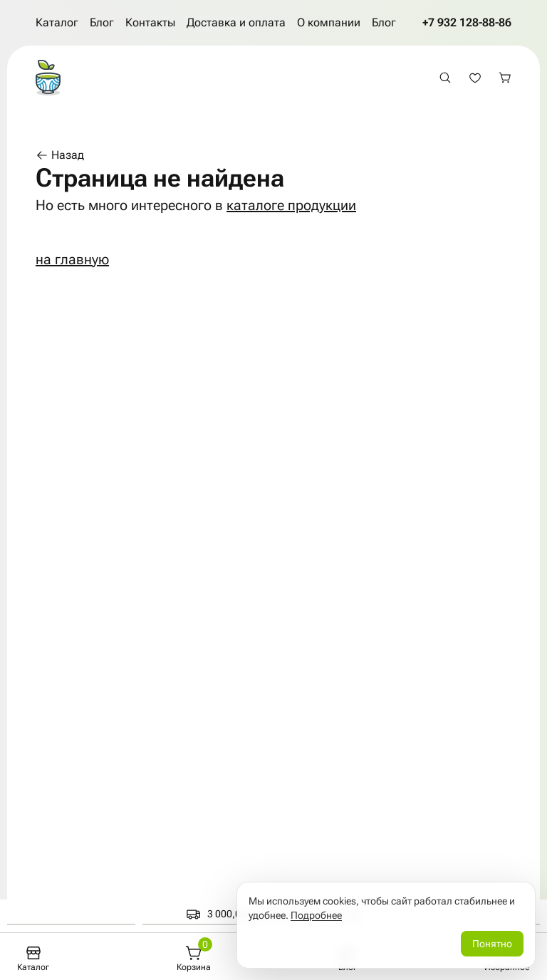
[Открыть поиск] (445, 78)
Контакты (150, 22)
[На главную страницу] (48, 78)
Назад (60, 155)
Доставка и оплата (236, 22)
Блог (102, 22)
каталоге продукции (291, 205)
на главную (72, 259)
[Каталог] (33, 959)
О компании (329, 22)
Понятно (492, 944)
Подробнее (316, 915)
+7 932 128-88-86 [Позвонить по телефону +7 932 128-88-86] (467, 22)
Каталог (57, 22)
